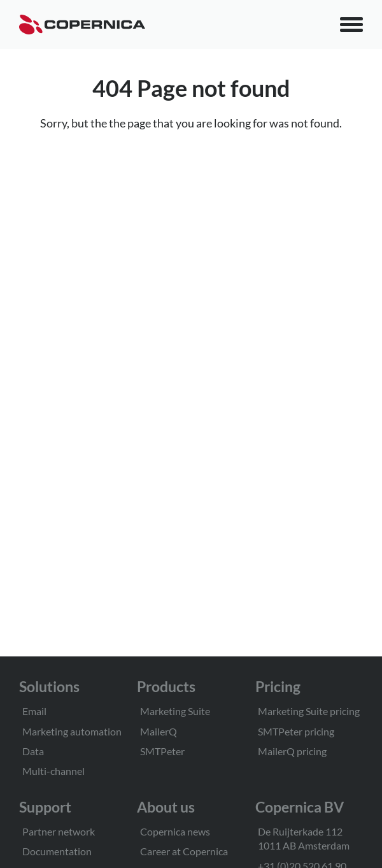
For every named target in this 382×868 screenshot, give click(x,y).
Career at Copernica (184, 851)
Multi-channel (53, 771)
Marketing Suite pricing (309, 711)
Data (33, 751)
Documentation (57, 851)
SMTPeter (162, 751)
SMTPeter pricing (296, 731)
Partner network (59, 831)
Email (34, 711)
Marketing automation (72, 731)
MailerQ (159, 731)
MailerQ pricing (292, 751)
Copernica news (175, 831)
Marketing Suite (175, 711)
